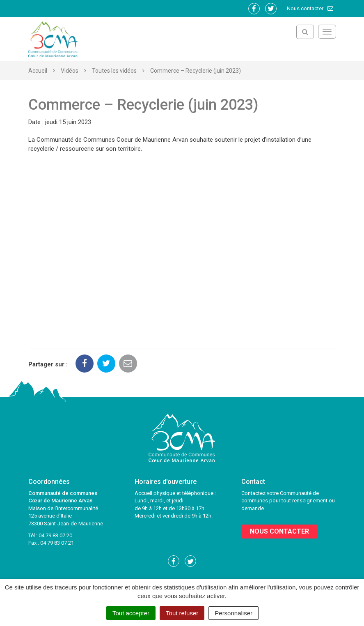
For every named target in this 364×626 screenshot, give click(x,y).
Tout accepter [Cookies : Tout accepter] (131, 613)
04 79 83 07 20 (55, 535)
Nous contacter (310, 8)
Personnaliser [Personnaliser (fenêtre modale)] (234, 613)
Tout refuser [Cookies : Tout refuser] (182, 613)
